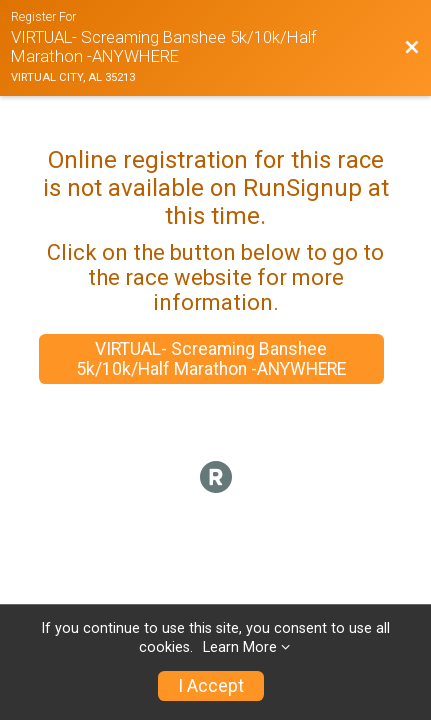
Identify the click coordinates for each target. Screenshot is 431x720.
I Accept (211, 686)
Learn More (240, 647)
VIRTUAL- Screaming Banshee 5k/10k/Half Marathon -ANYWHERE (211, 359)
